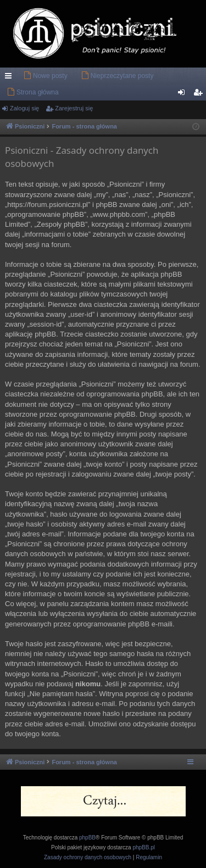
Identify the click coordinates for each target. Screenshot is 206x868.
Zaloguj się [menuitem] (184, 94)
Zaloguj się (24, 108)
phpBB (87, 838)
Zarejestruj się (74, 108)
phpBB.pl (144, 847)
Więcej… (10, 78)
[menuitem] (45, 76)
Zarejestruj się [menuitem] (200, 94)
